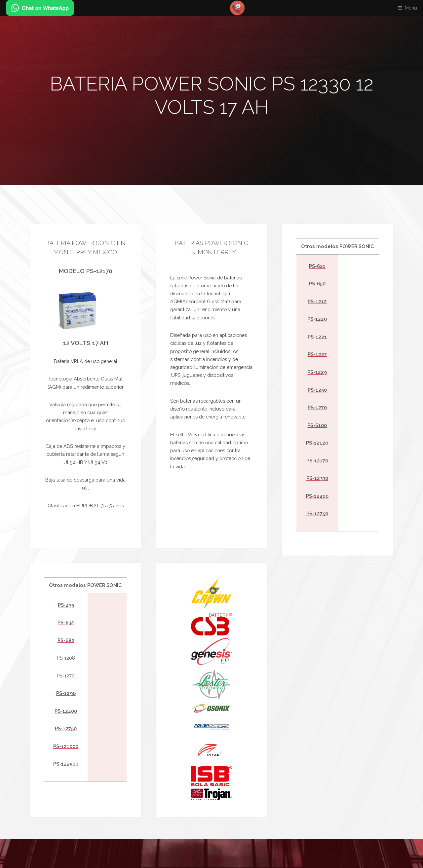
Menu (411, 8)
